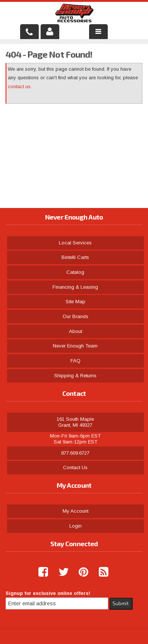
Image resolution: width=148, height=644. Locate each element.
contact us (19, 86)
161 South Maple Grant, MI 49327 (75, 422)
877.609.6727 (75, 453)
